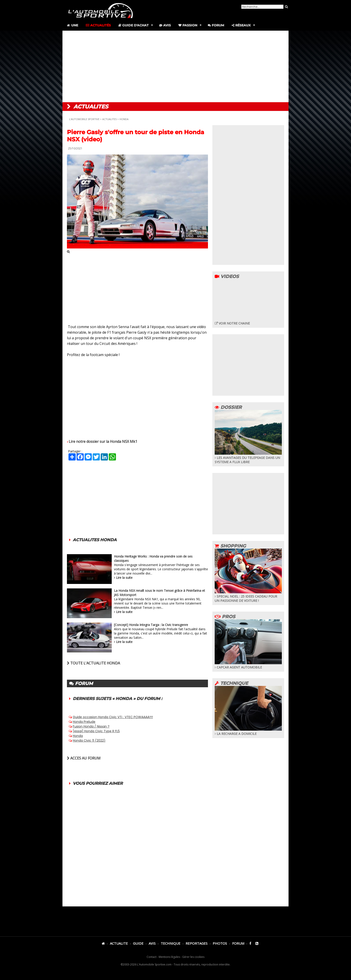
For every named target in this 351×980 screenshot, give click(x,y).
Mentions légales (169, 957)
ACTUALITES (109, 119)
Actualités (98, 25)
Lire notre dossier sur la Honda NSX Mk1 (103, 441)
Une (72, 25)
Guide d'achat (134, 25)
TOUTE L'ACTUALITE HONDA (93, 663)
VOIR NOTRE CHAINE (232, 323)
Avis (165, 25)
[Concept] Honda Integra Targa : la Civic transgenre (151, 625)
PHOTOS (220, 943)
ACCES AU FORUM (84, 758)
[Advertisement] (175, 66)
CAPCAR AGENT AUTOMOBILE (248, 665)
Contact (152, 957)
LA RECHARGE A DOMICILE (248, 732)
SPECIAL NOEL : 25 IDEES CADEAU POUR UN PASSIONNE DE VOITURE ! (248, 596)
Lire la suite (124, 578)
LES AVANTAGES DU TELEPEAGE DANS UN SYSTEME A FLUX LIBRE (248, 458)
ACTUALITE (119, 943)
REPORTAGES (197, 943)
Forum (216, 25)
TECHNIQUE (171, 943)
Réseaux (241, 25)
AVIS (152, 943)
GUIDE (138, 943)
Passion (188, 25)
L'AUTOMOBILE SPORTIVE (84, 119)
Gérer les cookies (193, 957)
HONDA (124, 119)
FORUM (238, 943)
